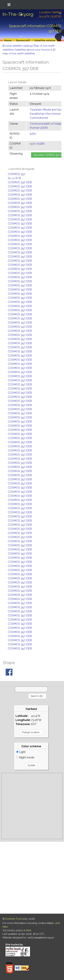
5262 (33, 134)
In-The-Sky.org (18, 14)
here (29, 930)
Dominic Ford (14, 919)
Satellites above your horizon (33, 50)
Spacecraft (23, 41)
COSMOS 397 (17, 174)
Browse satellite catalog (18, 46)
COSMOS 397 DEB (20, 182)
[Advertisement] (32, 806)
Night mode (25, 757)
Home (8, 41)
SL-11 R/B (14, 178)
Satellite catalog (45, 41)
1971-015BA (37, 144)
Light (21, 752)
